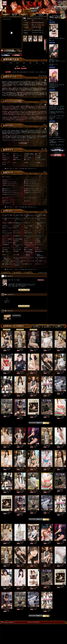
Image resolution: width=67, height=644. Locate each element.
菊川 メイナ (60, 417)
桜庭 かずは (33, 491)
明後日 (59, 326)
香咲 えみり (33, 372)
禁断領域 (20, 417)
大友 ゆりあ (33, 468)
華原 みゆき (60, 349)
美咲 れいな (46, 372)
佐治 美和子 (6, 394)
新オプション (60, 393)
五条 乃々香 (6, 372)
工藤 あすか (6, 446)
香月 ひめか (20, 491)
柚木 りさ (60, 468)
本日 (37, 326)
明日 (48, 326)
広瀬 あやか (60, 372)
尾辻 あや (46, 468)
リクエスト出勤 (47, 394)
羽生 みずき (20, 394)
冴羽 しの (20, 587)
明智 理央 (20, 372)
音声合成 (47, 416)
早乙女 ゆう (46, 349)
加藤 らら (33, 542)
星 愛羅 (20, 349)
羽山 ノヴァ (33, 349)
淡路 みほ (6, 349)
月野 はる (33, 394)
